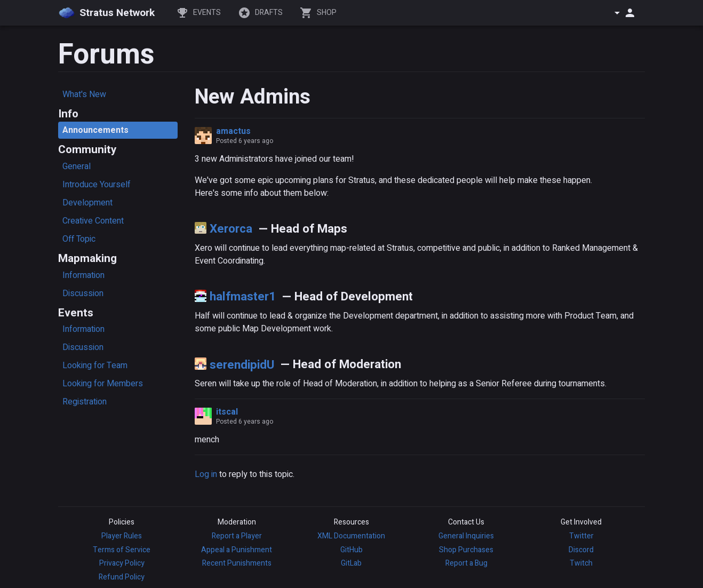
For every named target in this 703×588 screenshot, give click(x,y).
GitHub (351, 550)
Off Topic (79, 239)
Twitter (581, 536)
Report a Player (237, 536)
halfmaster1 (243, 297)
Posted (245, 141)
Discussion (83, 293)
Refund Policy (122, 577)
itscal (227, 412)
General (77, 166)
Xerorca (231, 229)
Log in (206, 474)
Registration (85, 402)
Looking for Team (95, 365)
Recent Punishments (237, 563)
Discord (581, 550)
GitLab (351, 563)
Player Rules (122, 536)
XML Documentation (351, 536)
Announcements (95, 130)
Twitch (581, 563)
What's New (84, 94)
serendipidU (242, 365)
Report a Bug (466, 563)
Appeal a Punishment (237, 550)
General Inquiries (466, 536)
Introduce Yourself (97, 185)
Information (83, 275)
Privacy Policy (122, 563)
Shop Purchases (466, 550)
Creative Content (93, 221)
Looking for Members (103, 384)
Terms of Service (122, 550)
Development (87, 203)
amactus (233, 131)
